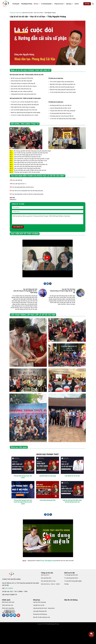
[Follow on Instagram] (7, 615)
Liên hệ (77, 4)
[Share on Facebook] (45, 284)
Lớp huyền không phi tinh (48, 500)
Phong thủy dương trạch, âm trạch (23, 477)
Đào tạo (37, 4)
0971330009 (9, 588)
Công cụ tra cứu (60, 4)
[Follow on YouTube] (18, 615)
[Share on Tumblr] (50, 284)
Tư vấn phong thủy (47, 4)
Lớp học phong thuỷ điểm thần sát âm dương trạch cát (72, 501)
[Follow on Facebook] (4, 615)
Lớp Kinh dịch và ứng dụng (48, 476)
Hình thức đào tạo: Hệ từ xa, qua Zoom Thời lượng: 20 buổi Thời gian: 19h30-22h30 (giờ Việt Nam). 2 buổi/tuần (48, 219)
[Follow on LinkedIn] (15, 615)
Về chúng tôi (16, 4)
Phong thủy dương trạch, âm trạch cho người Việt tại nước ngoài (23, 502)
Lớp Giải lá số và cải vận (72, 476)
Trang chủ (13, 13)
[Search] (93, 4)
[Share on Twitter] (48, 284)
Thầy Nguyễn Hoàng (27, 4)
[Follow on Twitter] (11, 615)
